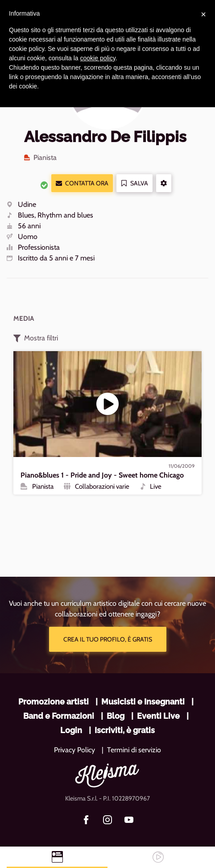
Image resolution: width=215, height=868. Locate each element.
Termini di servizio (134, 750)
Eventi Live (158, 716)
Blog (116, 716)
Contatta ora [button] (82, 183)
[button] (164, 183)
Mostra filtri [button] (36, 338)
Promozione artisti (54, 702)
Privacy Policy (74, 750)
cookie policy (98, 58)
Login (71, 730)
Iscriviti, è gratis (125, 730)
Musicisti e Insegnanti (143, 702)
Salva (134, 183)
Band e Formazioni (59, 716)
